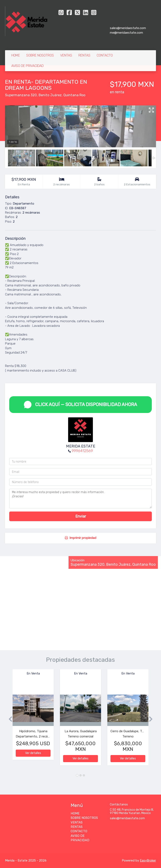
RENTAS (84, 55)
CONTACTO (105, 55)
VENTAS (66, 55)
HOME (16, 55)
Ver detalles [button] (33, 753)
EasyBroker (148, 860)
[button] (9, 719)
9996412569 (82, 451)
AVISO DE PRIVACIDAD (27, 66)
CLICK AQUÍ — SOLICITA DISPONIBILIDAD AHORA (80, 405)
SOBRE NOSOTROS (40, 55)
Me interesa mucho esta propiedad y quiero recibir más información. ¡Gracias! (80, 499)
